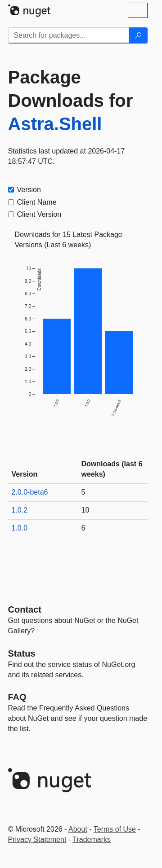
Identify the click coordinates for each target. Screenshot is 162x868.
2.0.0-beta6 (30, 492)
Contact (25, 609)
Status (22, 653)
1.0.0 (20, 528)
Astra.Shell (55, 124)
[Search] (138, 35)
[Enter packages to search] (69, 35)
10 (85, 510)
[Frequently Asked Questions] (17, 697)
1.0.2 (20, 510)
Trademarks (92, 840)
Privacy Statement (37, 840)
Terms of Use (115, 829)
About (78, 829)
